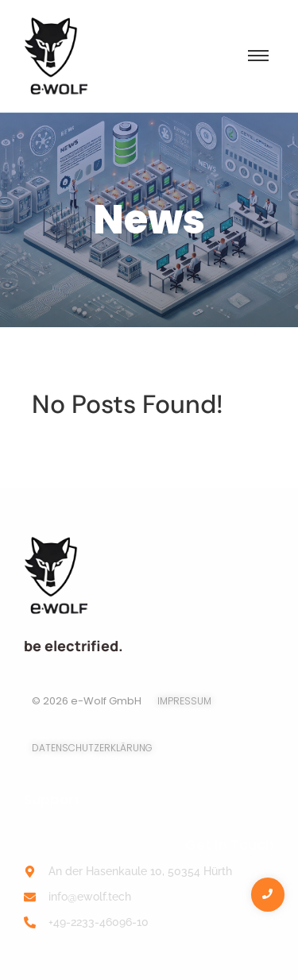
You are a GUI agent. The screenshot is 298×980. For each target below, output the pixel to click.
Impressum (184, 701)
